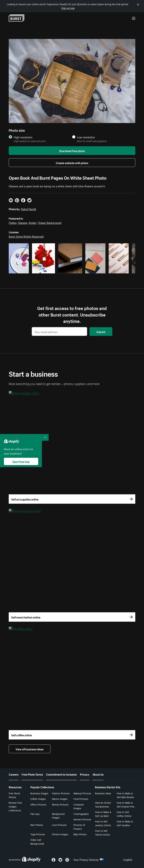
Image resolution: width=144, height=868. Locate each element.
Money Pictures (60, 804)
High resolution (23, 137)
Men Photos (37, 825)
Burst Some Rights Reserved (26, 236)
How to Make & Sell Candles (125, 823)
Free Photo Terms (32, 774)
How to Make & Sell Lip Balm (103, 814)
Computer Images (79, 806)
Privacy (85, 774)
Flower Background (50, 222)
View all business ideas (30, 749)
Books (33, 222)
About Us (98, 774)
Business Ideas (103, 793)
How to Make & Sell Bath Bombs (125, 795)
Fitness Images (60, 834)
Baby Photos (80, 834)
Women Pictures (82, 819)
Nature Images (60, 799)
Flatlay (13, 222)
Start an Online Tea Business (103, 804)
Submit (101, 332)
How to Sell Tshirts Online (103, 832)
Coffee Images (38, 799)
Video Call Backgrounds (37, 842)
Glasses (23, 222)
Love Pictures (59, 825)
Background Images (58, 816)
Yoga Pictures (38, 834)
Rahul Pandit (29, 209)
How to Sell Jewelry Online (103, 823)
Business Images (39, 793)
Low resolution (86, 137)
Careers (14, 774)
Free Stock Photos (14, 795)
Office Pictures (38, 804)
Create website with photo (72, 163)
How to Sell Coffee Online (124, 814)
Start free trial (21, 461)
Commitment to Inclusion (61, 774)
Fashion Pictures (61, 793)
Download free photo (72, 151)
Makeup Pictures (82, 793)
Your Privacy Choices (89, 859)
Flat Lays (35, 814)
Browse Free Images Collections (15, 806)
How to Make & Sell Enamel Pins (126, 804)
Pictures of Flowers (79, 827)
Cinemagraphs (81, 814)
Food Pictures (81, 799)
